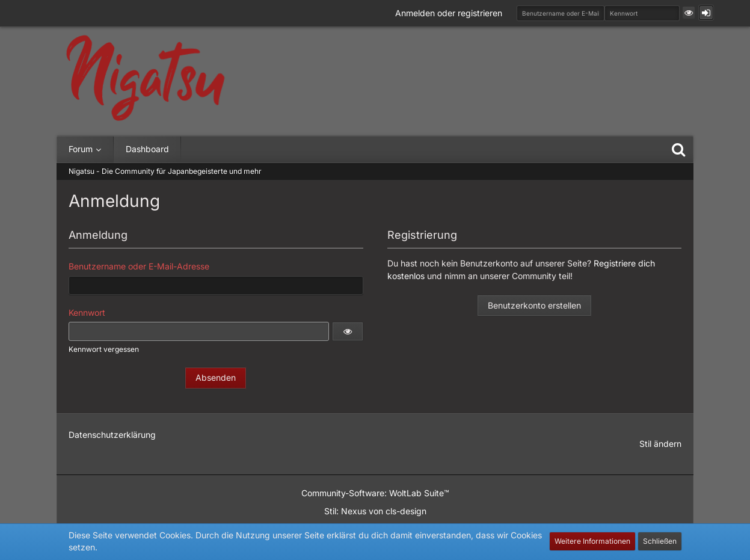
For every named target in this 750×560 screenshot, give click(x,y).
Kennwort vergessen (104, 349)
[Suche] (678, 149)
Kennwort (87, 312)
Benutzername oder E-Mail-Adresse (139, 266)
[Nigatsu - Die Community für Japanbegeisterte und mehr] (146, 78)
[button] (689, 13)
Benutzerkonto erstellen (534, 305)
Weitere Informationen (592, 541)
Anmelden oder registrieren (449, 13)
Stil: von (375, 511)
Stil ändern (660, 444)
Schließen (660, 541)
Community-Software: (375, 493)
